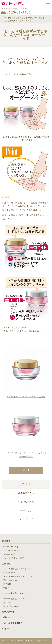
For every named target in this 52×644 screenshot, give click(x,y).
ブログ (6, 588)
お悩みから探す (10, 554)
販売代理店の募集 (11, 606)
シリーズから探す (11, 547)
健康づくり (26, 511)
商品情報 (6, 541)
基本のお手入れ (26, 493)
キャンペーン (9, 573)
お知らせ (6, 564)
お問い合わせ (8, 617)
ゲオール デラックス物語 (14, 558)
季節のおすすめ (10, 580)
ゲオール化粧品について (14, 593)
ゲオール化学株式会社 (12, 623)
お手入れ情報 (8, 612)
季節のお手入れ (26, 502)
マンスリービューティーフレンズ (18, 577)
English (6, 629)
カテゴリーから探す (12, 550)
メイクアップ (26, 519)
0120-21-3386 (19, 12)
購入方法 (7, 603)
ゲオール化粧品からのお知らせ (17, 569)
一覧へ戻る (26, 470)
